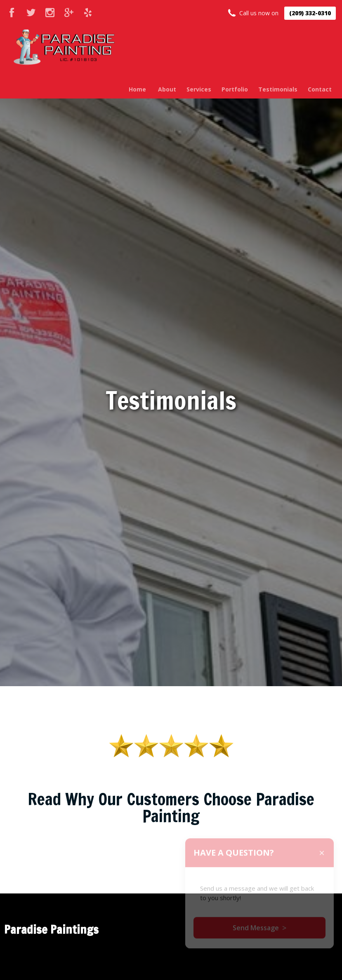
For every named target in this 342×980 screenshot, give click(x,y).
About (167, 89)
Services (199, 89)
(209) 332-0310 (310, 13)
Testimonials (278, 89)
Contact (320, 89)
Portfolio (235, 89)
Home (137, 89)
